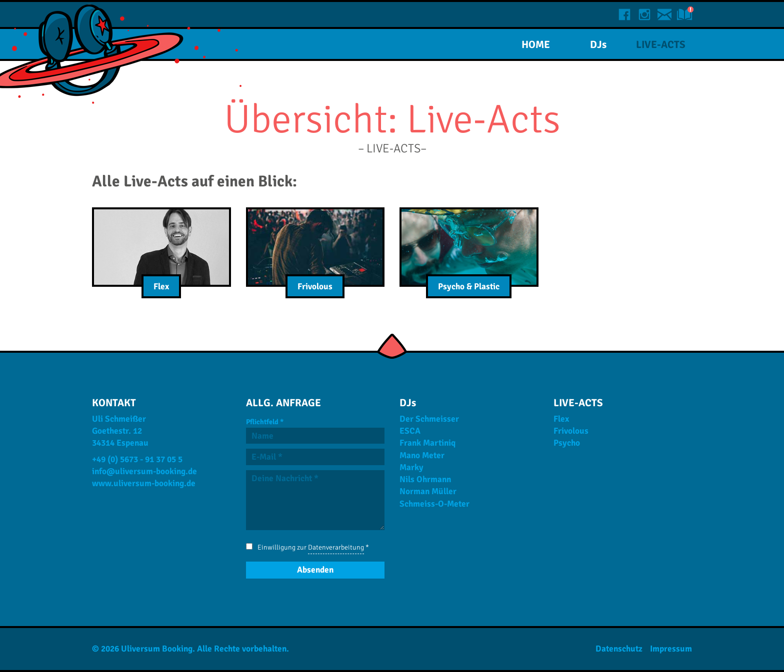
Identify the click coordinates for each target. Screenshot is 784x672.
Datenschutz (619, 649)
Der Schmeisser (429, 419)
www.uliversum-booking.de (144, 483)
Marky (411, 467)
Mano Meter (422, 455)
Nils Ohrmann (425, 479)
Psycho (567, 443)
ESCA (410, 431)
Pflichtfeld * (265, 422)
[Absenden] (315, 570)
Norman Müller (428, 491)
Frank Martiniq (427, 443)
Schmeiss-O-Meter (434, 504)
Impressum (671, 649)
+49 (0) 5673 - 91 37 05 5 (137, 459)
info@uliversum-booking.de (144, 471)
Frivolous (571, 431)
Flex (561, 419)
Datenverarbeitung (336, 547)
